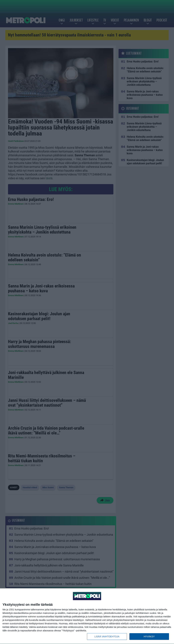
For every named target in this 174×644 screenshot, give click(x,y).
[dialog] (87, 616)
